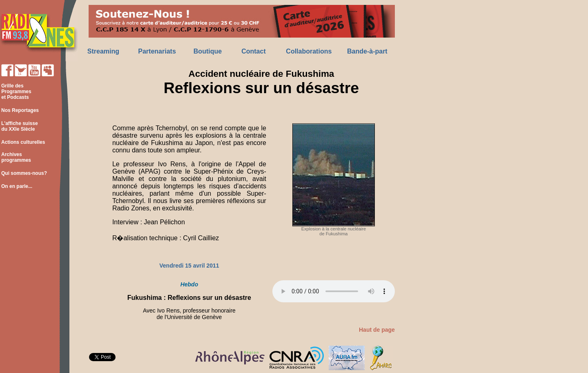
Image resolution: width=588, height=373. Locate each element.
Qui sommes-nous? (24, 173)
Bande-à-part (367, 51)
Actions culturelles (23, 142)
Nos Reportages (20, 110)
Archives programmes (16, 157)
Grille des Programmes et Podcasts (16, 92)
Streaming (103, 51)
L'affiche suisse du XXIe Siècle (19, 126)
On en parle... (17, 186)
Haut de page (377, 330)
